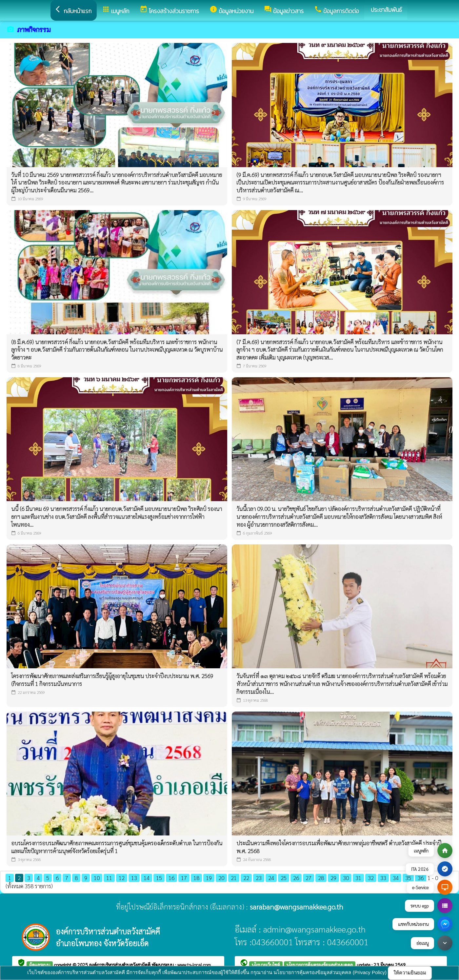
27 (309, 878)
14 (147, 878)
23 (259, 878)
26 (296, 878)
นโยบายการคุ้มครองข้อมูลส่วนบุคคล (320, 965)
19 (209, 878)
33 (383, 878)
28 (321, 878)
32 (371, 878)
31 (358, 878)
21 (234, 878)
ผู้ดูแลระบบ (40, 965)
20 (221, 878)
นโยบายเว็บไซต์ (266, 965)
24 (271, 878)
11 (109, 878)
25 (284, 878)
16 (171, 878)
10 (97, 878)
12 (122, 878)
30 (346, 878)
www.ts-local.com (194, 965)
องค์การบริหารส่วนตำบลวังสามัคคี (120, 965)
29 (333, 878)
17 (184, 878)
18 (196, 878)
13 (134, 878)
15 (159, 878)
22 (246, 878)
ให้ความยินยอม (410, 973)
